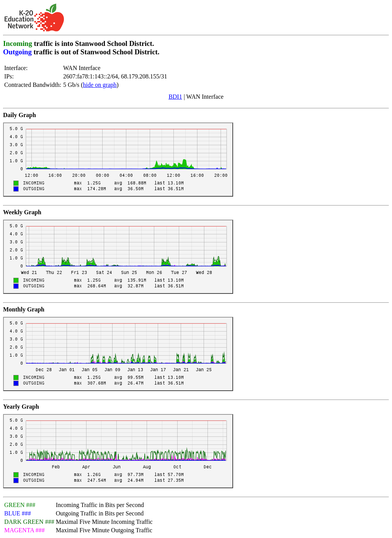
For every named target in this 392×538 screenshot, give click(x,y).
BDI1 (175, 97)
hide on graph (100, 85)
